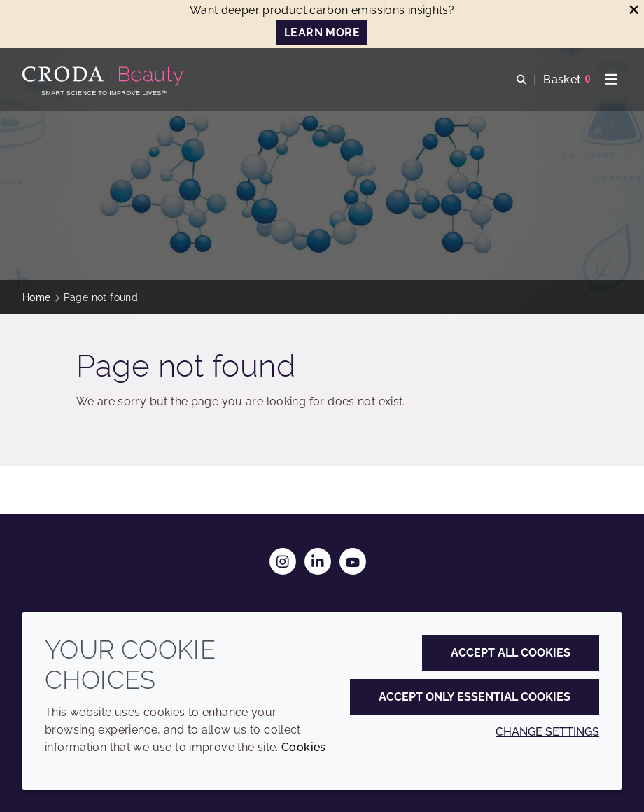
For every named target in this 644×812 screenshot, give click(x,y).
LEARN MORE (322, 33)
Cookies (304, 747)
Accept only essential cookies (475, 697)
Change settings (547, 732)
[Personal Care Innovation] (105, 76)
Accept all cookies (511, 653)
